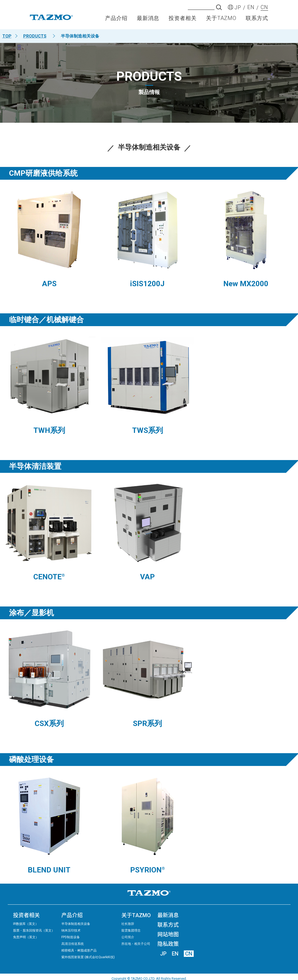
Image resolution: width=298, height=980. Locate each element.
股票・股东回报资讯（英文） (34, 930)
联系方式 (257, 20)
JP (163, 954)
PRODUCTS (35, 36)
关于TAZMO (221, 20)
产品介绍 (116, 20)
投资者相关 (183, 20)
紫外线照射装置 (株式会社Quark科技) (88, 957)
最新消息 (148, 20)
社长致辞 (128, 924)
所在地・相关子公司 (136, 944)
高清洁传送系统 (73, 944)
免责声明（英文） (26, 937)
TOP (7, 36)
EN (175, 954)
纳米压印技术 (71, 930)
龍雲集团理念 (131, 930)
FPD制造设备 (71, 937)
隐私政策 (168, 944)
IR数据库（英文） (26, 924)
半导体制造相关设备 (76, 924)
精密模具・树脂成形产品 (79, 950)
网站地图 (168, 934)
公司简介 (128, 937)
